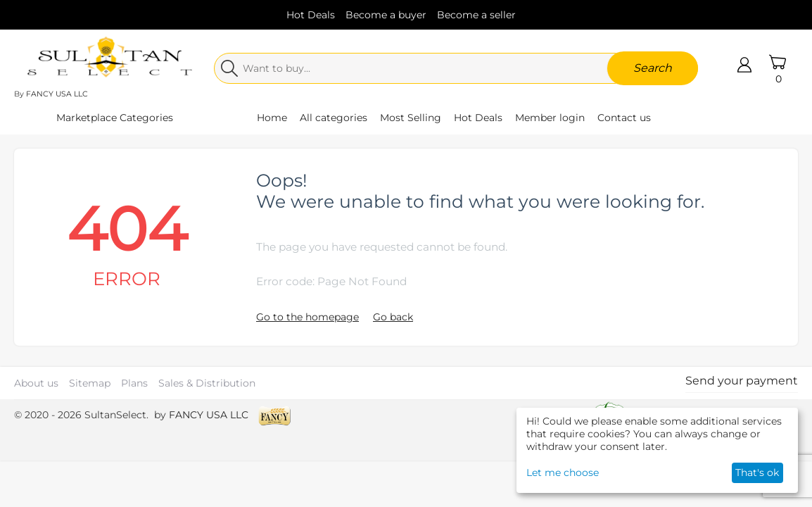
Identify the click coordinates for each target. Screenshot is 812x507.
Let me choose (563, 472)
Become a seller (476, 15)
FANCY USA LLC (57, 94)
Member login (550, 118)
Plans (134, 383)
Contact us (624, 118)
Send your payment (742, 381)
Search (653, 68)
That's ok (757, 472)
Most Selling (411, 118)
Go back (393, 317)
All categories (334, 118)
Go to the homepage (307, 317)
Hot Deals (311, 15)
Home (272, 118)
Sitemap (90, 383)
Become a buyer (386, 15)
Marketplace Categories (115, 118)
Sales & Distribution (207, 383)
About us (36, 383)
